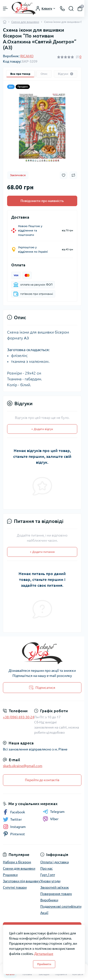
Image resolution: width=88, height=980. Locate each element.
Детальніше (44, 954)
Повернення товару (56, 894)
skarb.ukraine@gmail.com (23, 766)
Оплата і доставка (55, 862)
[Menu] (5, 9)
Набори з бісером (17, 862)
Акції (44, 913)
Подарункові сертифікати (61, 906)
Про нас (47, 868)
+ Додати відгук (42, 429)
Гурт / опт (48, 875)
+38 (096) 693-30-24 (19, 717)
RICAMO (27, 56)
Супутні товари (15, 887)
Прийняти (44, 964)
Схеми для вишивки (25, 22)
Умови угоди (50, 881)
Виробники (49, 900)
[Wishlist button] (64, 175)
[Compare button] (73, 175)
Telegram (54, 812)
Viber (51, 819)
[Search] (71, 9)
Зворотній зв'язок (55, 887)
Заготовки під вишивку (22, 881)
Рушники (10, 875)
